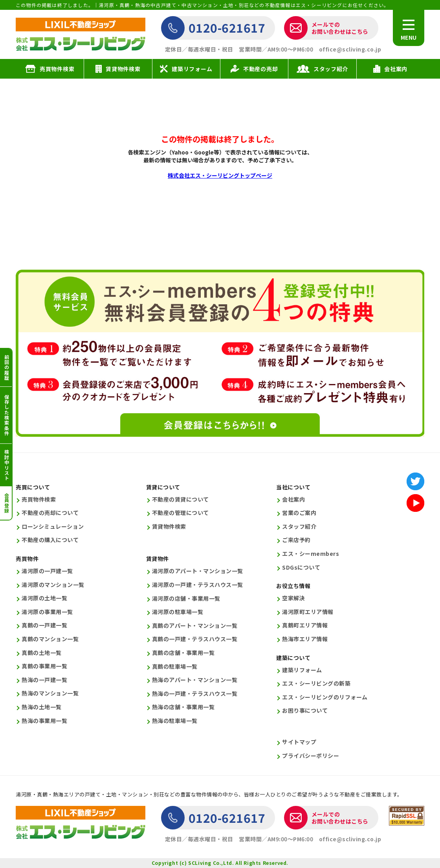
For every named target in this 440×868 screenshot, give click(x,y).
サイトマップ (299, 742)
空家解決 (293, 598)
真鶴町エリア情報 (305, 625)
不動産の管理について (181, 513)
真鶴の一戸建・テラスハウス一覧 (195, 639)
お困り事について (305, 711)
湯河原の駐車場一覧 (178, 612)
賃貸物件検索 (169, 527)
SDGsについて (301, 567)
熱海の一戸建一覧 (44, 680)
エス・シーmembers (311, 554)
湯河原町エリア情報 (308, 612)
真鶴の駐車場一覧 (175, 667)
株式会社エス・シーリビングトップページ (220, 175)
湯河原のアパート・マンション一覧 (198, 571)
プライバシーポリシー (311, 756)
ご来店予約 (296, 540)
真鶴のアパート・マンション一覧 (195, 626)
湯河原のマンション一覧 (53, 585)
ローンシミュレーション (53, 527)
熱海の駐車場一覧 (175, 721)
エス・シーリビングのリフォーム (325, 697)
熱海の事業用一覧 (44, 721)
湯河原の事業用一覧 (47, 612)
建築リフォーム (302, 670)
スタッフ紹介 (299, 527)
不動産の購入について (50, 540)
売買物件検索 (39, 499)
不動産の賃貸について (181, 499)
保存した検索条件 (6, 415)
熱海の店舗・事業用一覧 (183, 707)
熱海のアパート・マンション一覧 (195, 680)
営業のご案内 (299, 513)
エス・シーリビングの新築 (316, 683)
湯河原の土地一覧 (44, 598)
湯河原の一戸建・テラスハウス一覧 (198, 585)
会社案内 (293, 499)
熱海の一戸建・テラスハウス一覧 (195, 694)
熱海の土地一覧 (42, 707)
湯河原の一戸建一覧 (47, 571)
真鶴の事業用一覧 (44, 666)
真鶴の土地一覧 (42, 653)
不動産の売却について (50, 513)
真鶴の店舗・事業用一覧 (183, 653)
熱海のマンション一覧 (50, 693)
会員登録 (6, 503)
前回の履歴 (6, 368)
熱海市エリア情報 (305, 639)
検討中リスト (6, 465)
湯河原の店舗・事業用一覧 (186, 599)
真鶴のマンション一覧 (50, 639)
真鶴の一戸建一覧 (44, 625)
